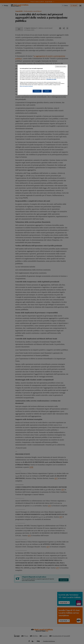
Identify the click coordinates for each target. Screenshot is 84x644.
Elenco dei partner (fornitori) (26, 86)
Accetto (47, 91)
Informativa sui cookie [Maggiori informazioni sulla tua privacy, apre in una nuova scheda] (51, 79)
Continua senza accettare (61, 66)
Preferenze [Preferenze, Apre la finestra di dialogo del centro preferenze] (37, 91)
